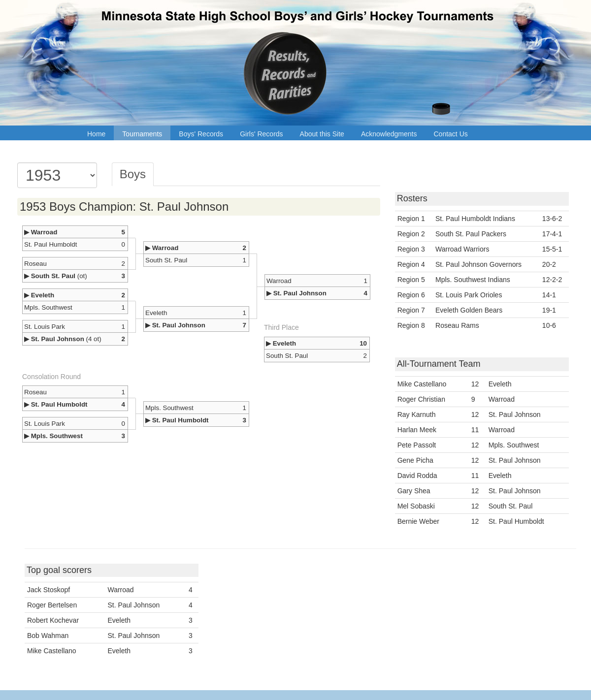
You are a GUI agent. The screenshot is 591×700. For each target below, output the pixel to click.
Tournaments (142, 134)
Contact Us (451, 134)
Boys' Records (201, 134)
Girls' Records (261, 134)
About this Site (322, 134)
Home (96, 134)
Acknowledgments (389, 134)
